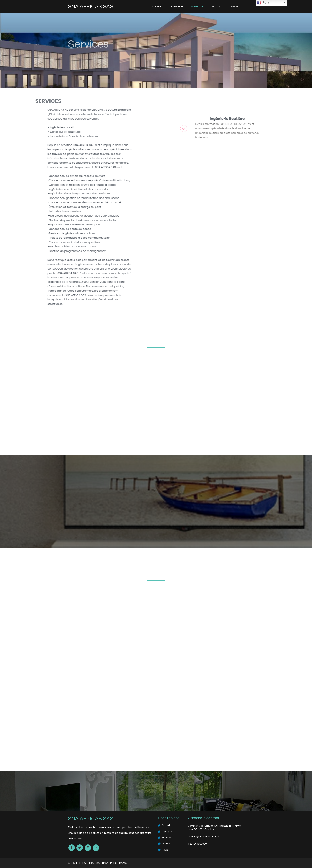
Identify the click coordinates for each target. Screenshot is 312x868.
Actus (216, 7)
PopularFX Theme (115, 863)
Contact (234, 7)
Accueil (157, 7)
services (197, 7)
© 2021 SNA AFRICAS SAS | (86, 863)
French (264, 3)
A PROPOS (177, 7)
